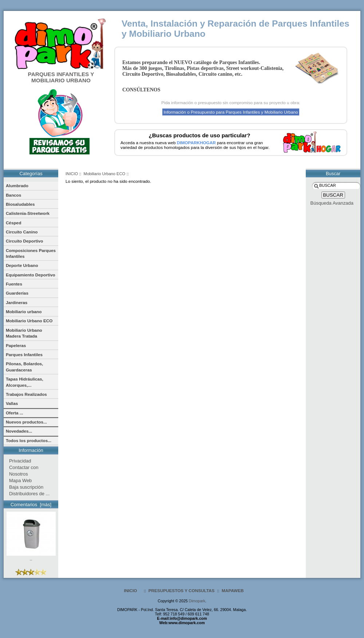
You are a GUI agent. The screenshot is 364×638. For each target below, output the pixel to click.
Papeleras (16, 345)
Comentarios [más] (31, 505)
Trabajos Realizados (26, 394)
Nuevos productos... (26, 422)
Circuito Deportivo (25, 241)
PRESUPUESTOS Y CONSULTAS (182, 590)
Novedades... (19, 431)
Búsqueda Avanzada (332, 203)
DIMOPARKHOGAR (196, 143)
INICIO (72, 174)
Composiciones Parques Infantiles (31, 253)
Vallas (12, 403)
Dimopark (197, 601)
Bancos (13, 195)
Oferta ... (15, 413)
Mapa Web (20, 481)
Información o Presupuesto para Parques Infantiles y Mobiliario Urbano (231, 112)
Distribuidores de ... (29, 494)
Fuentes (14, 284)
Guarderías (17, 293)
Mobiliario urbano (24, 312)
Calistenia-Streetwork (28, 213)
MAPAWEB (233, 590)
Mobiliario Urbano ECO (105, 174)
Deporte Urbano (22, 265)
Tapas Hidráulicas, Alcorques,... (25, 382)
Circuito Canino (22, 232)
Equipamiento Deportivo (31, 275)
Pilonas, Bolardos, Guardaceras (25, 367)
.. (31, 556)
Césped (13, 223)
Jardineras (17, 302)
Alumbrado (17, 186)
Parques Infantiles (24, 355)
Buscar (333, 174)
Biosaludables (20, 204)
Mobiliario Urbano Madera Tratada (24, 333)
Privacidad (20, 461)
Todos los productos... (29, 440)
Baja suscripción (26, 487)
